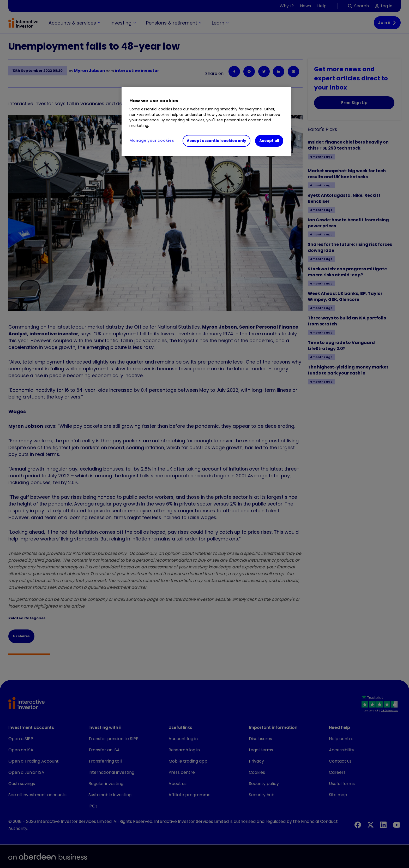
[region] (206, 122)
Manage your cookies (152, 140)
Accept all (269, 141)
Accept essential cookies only (216, 141)
